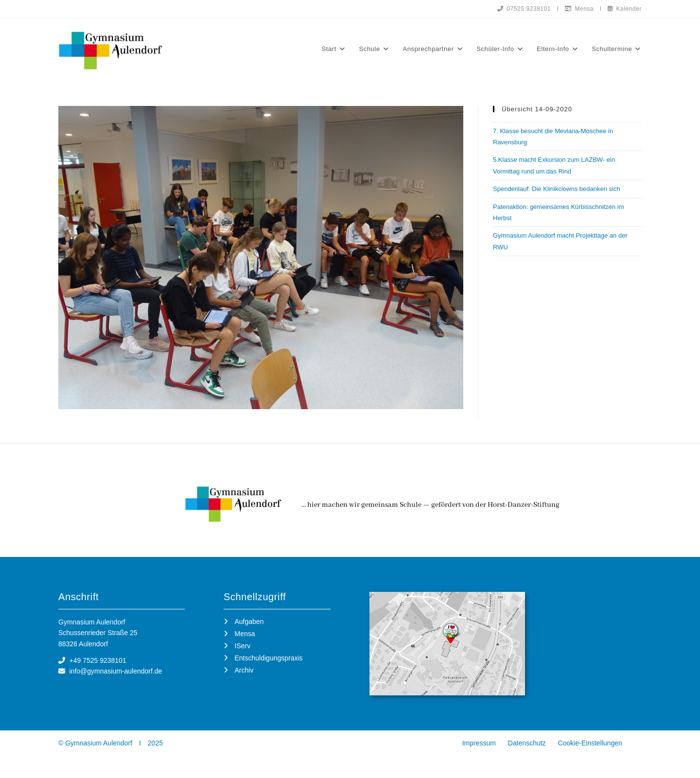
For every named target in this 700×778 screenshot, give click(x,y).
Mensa (578, 9)
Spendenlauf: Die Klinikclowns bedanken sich (557, 189)
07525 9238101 (523, 9)
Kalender (624, 9)
